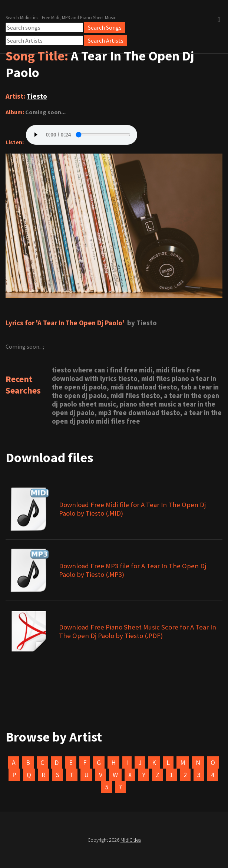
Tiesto (37, 96)
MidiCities (131, 840)
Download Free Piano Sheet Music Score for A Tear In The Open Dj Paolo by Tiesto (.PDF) (138, 631)
